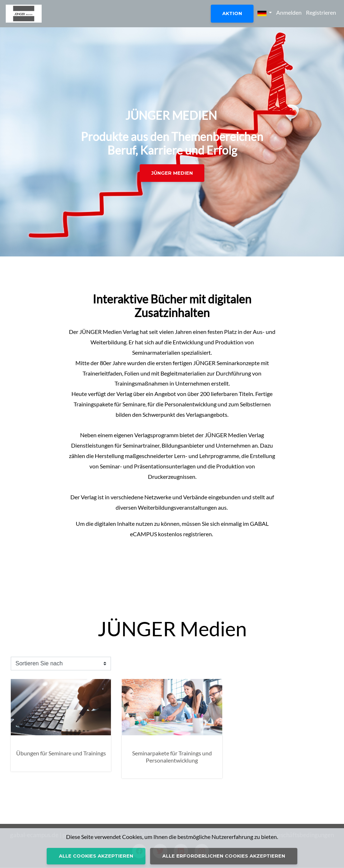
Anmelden (289, 12)
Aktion (232, 13)
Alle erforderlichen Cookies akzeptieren (224, 856)
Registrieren (321, 12)
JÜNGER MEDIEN (172, 173)
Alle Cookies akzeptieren (96, 856)
